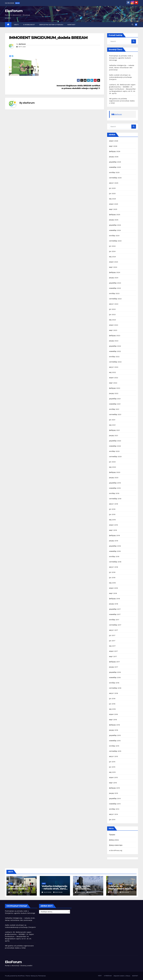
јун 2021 (112, 420)
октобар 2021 (114, 409)
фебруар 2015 (114, 788)
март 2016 (113, 720)
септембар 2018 (115, 562)
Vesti (10, 883)
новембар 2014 (115, 804)
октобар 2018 (114, 557)
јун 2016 (112, 704)
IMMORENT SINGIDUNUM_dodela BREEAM (48, 38)
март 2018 (113, 593)
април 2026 (114, 141)
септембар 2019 (115, 499)
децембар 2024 (115, 225)
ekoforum (22, 44)
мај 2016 (112, 709)
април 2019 (114, 525)
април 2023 (114, 325)
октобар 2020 (114, 451)
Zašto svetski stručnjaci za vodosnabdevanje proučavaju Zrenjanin (121, 77)
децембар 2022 (115, 346)
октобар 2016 (114, 683)
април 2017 (113, 651)
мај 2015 (112, 772)
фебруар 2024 (115, 272)
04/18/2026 (114, 892)
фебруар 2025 (115, 215)
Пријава (112, 835)
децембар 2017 (115, 609)
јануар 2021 (114, 436)
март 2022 (113, 383)
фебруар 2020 (115, 472)
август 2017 (114, 630)
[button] (132, 25)
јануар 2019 (114, 541)
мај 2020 (113, 467)
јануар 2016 (114, 730)
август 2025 (114, 183)
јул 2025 (112, 188)
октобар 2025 (114, 172)
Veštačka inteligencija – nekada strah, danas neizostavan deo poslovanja (122, 68)
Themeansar (42, 976)
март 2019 (113, 530)
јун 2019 (112, 514)
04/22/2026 (81, 892)
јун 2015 (112, 767)
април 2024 (114, 262)
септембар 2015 (115, 751)
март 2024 (113, 267)
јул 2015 (112, 762)
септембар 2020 (115, 457)
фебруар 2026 (115, 151)
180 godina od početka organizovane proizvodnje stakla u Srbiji (122, 101)
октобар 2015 (114, 746)
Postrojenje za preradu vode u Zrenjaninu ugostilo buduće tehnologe (121, 58)
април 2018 (114, 588)
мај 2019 (112, 520)
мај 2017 (112, 646)
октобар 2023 (114, 293)
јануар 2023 (114, 341)
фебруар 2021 (114, 430)
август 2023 (114, 304)
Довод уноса (114, 840)
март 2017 (113, 656)
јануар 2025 (114, 220)
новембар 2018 (115, 551)
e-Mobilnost (29, 25)
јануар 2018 (114, 604)
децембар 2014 (115, 799)
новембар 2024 (115, 230)
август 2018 (114, 567)
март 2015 (113, 783)
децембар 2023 (115, 283)
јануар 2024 (114, 278)
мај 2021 (112, 425)
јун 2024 (112, 251)
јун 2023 (112, 315)
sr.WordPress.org (116, 850)
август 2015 (114, 756)
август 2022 (114, 367)
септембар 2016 (115, 688)
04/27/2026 (48, 892)
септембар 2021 (115, 414)
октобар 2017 (114, 620)
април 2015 (113, 777)
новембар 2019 (115, 488)
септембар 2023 (115, 299)
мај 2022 (113, 372)
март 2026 (113, 146)
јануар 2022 (114, 393)
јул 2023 (112, 309)
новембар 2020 (115, 446)
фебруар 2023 (115, 336)
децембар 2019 (115, 483)
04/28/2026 (15, 892)
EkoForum (14, 11)
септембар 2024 (115, 241)
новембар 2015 (115, 741)
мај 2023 (113, 320)
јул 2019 (112, 509)
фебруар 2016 (115, 725)
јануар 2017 (114, 667)
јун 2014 (112, 820)
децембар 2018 (115, 546)
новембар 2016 (115, 678)
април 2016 (113, 714)
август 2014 (114, 814)
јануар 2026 (114, 157)
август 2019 (114, 504)
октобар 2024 (114, 236)
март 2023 (113, 330)
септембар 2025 (115, 178)
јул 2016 (112, 699)
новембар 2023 (115, 288)
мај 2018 (112, 583)
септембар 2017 (115, 625)
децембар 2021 (115, 399)
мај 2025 (113, 199)
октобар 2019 (114, 493)
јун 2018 (112, 578)
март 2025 (113, 209)
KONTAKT (71, 25)
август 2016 (114, 693)
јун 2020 (112, 462)
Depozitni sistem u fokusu (51, 25)
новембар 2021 (115, 404)
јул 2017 (112, 635)
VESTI (16, 25)
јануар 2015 (114, 793)
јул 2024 (112, 246)
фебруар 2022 (115, 388)
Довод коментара (116, 845)
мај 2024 (113, 257)
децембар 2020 (115, 441)
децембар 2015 (115, 735)
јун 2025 (112, 194)
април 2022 (114, 378)
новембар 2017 (115, 614)
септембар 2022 (115, 362)
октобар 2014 (114, 809)
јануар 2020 (114, 478)
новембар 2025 (115, 167)
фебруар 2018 (115, 599)
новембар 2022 (115, 351)
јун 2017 (112, 641)
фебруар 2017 (114, 662)
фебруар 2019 (115, 535)
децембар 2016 (115, 672)
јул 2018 (112, 572)
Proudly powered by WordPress (15, 976)
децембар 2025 (115, 162)
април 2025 (114, 204)
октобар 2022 (114, 357)
